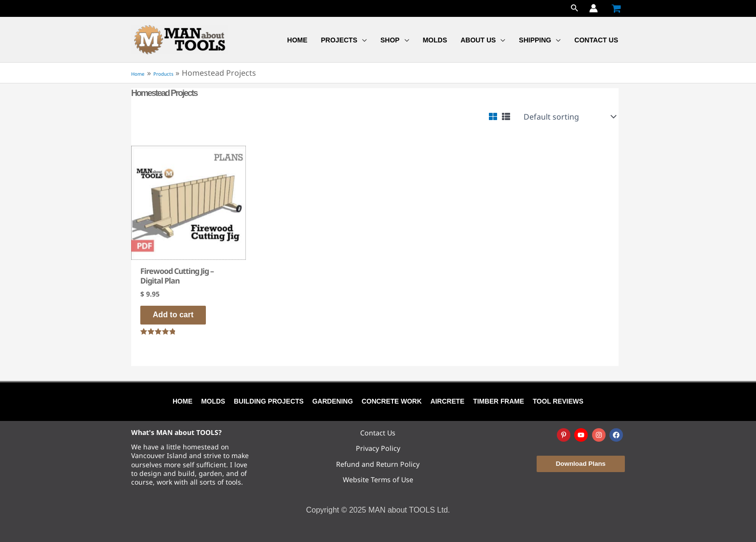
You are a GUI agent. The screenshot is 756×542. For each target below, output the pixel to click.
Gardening (333, 401)
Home (182, 401)
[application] (362, 40)
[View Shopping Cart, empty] (616, 8)
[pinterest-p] (565, 435)
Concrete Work (392, 401)
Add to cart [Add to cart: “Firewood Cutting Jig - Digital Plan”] (180, 316)
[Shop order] (569, 117)
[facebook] (617, 435)
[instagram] (600, 435)
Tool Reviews (560, 401)
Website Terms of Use (378, 480)
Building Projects (270, 401)
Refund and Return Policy (378, 464)
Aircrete (448, 401)
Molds (214, 401)
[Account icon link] (594, 8)
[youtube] (582, 435)
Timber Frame (500, 401)
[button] (575, 8)
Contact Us (378, 433)
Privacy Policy (378, 448)
